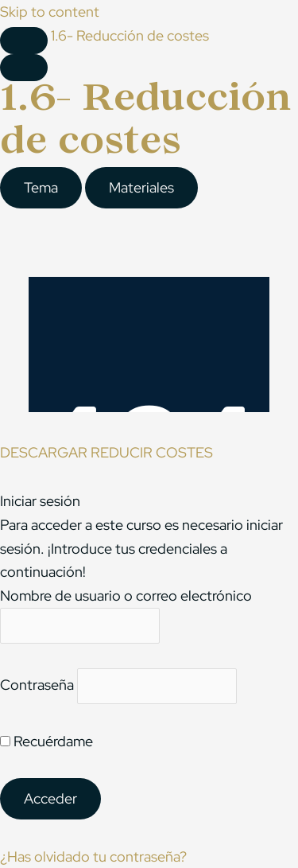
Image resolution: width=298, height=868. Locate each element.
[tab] (41, 188)
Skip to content (50, 12)
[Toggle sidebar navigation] (24, 41)
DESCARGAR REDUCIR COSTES (106, 452)
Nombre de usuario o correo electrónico (126, 596)
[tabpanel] (149, 325)
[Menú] (24, 68)
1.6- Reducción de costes (130, 35)
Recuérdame (46, 741)
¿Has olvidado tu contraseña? (93, 856)
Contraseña (37, 685)
